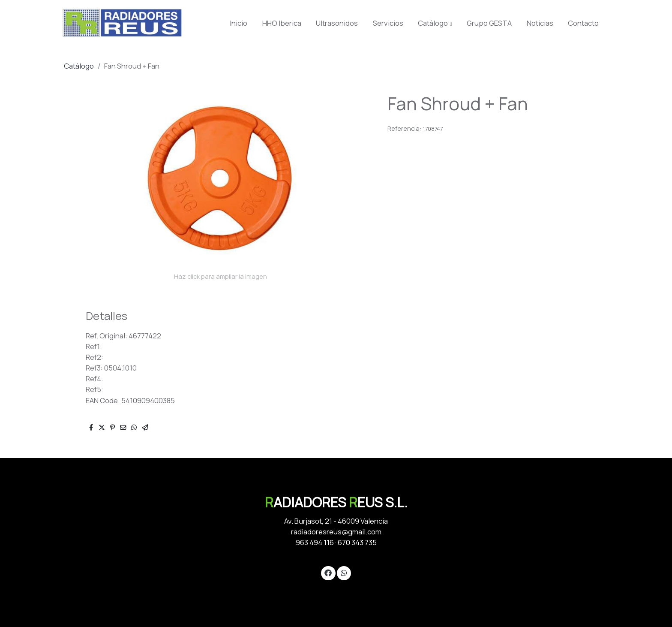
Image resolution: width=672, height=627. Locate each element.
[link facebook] (328, 572)
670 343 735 (357, 542)
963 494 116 (315, 542)
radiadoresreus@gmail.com (336, 532)
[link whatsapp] (344, 572)
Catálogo (79, 66)
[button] (435, 23)
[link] (122, 23)
